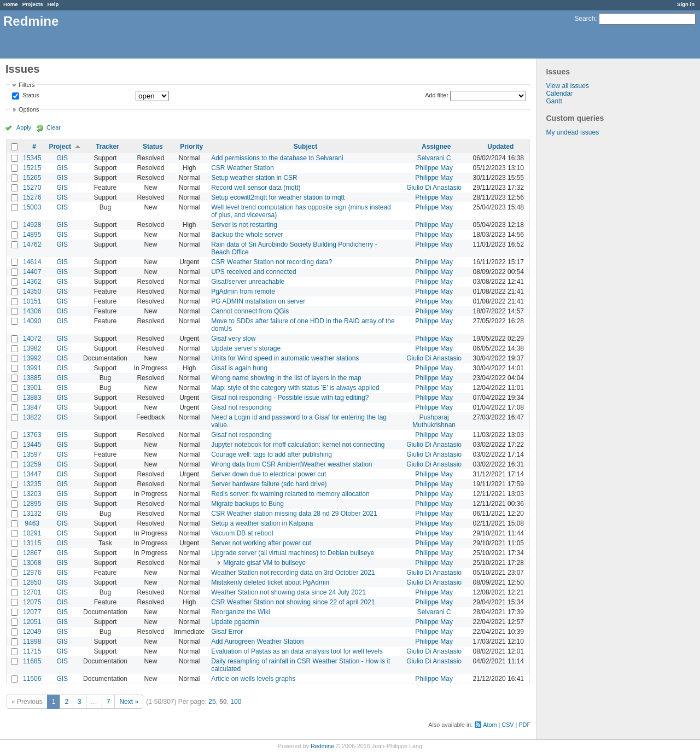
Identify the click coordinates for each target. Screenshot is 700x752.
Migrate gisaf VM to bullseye (264, 563)
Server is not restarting (244, 225)
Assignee (436, 147)
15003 (32, 207)
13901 (32, 388)
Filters (27, 85)
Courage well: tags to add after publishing (272, 454)
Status (30, 96)
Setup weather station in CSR (254, 178)
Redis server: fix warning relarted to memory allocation (290, 494)
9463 (32, 523)
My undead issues (572, 132)
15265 (32, 178)
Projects (33, 4)
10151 (32, 301)
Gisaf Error (227, 632)
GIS (62, 158)
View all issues (567, 86)
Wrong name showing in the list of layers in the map (286, 378)
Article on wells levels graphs (253, 679)
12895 (32, 504)
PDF (524, 725)
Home (11, 4)
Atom (490, 725)
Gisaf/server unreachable (248, 282)
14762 (32, 244)
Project (60, 147)
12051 (32, 622)
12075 (32, 602)
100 (236, 702)
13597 (32, 454)
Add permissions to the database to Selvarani (277, 158)
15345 (32, 158)
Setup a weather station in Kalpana (262, 523)
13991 (32, 368)
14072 (32, 339)
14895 (32, 235)
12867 (32, 553)
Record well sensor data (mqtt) (256, 188)
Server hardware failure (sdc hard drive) (269, 484)
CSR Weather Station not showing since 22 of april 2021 (293, 602)
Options (29, 109)
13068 (32, 563)
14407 (32, 272)
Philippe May (434, 168)
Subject (305, 147)
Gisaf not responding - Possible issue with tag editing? (290, 398)
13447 (32, 474)
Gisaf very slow (233, 339)
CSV (507, 725)
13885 (32, 378)
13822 (32, 417)
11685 (32, 661)
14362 (32, 282)
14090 (32, 321)
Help (53, 4)
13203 (32, 494)
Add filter (437, 95)
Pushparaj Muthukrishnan (434, 421)
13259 (32, 464)
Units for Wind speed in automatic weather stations (285, 358)
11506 (32, 679)
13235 (32, 484)
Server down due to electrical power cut (269, 474)
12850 (32, 582)
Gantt (554, 101)
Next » (129, 702)
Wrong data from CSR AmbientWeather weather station (291, 464)
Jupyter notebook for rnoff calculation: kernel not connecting (298, 445)
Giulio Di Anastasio (434, 188)
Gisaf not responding (241, 407)
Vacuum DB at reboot (242, 533)
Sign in (686, 4)
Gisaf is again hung (239, 368)
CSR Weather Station (243, 168)
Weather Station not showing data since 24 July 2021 (288, 592)
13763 (32, 435)
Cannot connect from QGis (250, 311)
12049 (32, 632)
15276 (32, 197)
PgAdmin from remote (243, 292)
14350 (32, 292)
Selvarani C (434, 158)
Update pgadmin (235, 622)
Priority (191, 147)
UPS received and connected (253, 272)
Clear (54, 127)
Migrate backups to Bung (247, 504)
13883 (32, 398)
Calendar (559, 94)
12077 (32, 612)
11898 (32, 642)
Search (585, 19)
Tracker (107, 147)
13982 (32, 348)
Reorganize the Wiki (240, 612)
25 (212, 702)
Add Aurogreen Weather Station (257, 642)
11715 (32, 651)
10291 (32, 533)
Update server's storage (246, 348)
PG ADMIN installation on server (258, 301)
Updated (500, 147)
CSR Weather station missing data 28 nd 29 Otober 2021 (294, 514)
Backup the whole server (247, 235)
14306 (32, 311)
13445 (32, 445)
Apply (24, 127)
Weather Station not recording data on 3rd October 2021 (293, 573)
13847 (32, 407)
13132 (32, 514)
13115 (32, 543)
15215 (32, 168)
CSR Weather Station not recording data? (272, 262)
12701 (32, 592)
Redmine (322, 746)
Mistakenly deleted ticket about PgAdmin (270, 582)
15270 (32, 188)
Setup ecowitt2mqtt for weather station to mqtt (278, 197)
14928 (32, 225)
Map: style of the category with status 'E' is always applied (295, 388)
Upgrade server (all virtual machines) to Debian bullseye (293, 553)
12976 (32, 573)
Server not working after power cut (261, 543)
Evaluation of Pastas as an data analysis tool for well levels (297, 651)
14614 (32, 262)
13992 (32, 358)
